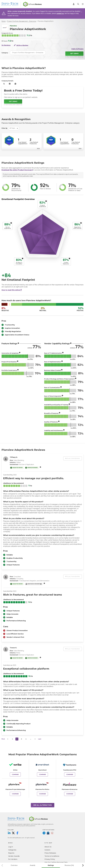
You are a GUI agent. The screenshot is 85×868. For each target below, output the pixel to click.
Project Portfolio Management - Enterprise (22, 21)
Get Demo (74, 54)
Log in (11, 847)
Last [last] (40, 739)
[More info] (46, 201)
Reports (11, 853)
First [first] (3, 739)
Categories (12, 850)
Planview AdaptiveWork (46, 21)
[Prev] (8, 739)
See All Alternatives (43, 805)
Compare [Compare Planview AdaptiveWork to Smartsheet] (42, 774)
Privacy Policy (50, 859)
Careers (47, 850)
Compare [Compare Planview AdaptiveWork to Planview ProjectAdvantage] (15, 794)
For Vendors (13, 859)
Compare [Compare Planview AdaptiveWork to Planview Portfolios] (42, 794)
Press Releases (50, 853)
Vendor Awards (14, 856)
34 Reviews (6, 45)
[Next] (35, 739)
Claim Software (77, 49)
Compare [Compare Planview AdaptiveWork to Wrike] (15, 774)
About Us (48, 847)
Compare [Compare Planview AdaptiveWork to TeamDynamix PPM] (70, 774)
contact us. (60, 13)
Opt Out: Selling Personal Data (56, 862)
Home (4, 21)
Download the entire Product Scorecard (17, 170)
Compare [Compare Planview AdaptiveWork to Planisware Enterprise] (70, 794)
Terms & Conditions (52, 856)
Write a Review (21, 45)
